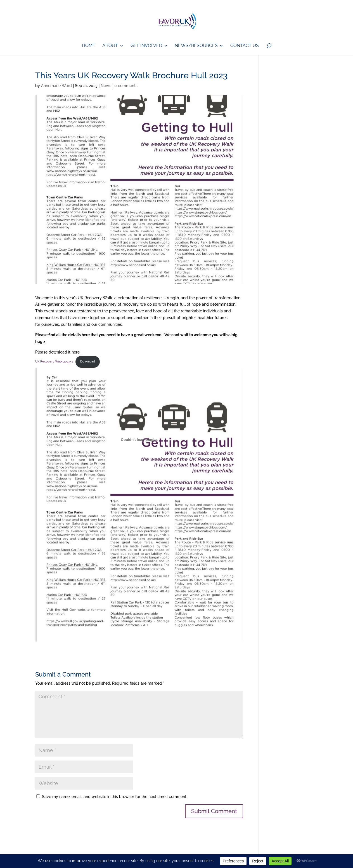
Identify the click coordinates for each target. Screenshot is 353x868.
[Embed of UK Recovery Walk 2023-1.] (139, 440)
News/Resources (196, 46)
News (106, 86)
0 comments (126, 86)
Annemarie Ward (56, 86)
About (110, 46)
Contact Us (245, 46)
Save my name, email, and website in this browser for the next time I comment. (115, 797)
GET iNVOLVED (146, 46)
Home (89, 46)
